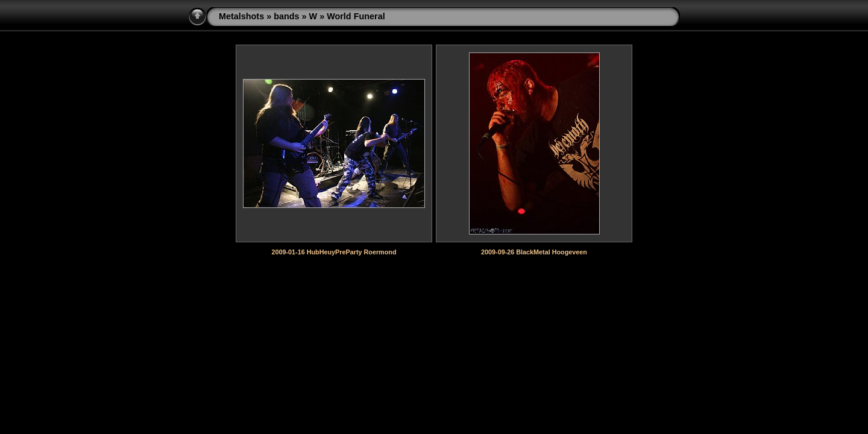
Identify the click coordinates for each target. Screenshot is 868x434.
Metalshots (241, 16)
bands (286, 16)
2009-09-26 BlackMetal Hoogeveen (534, 252)
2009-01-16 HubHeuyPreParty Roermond (334, 252)
